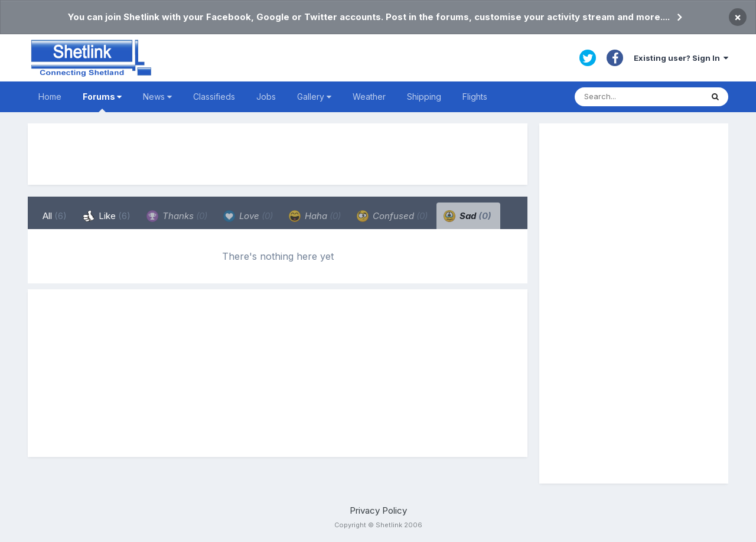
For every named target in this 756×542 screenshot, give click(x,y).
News (157, 97)
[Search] (638, 97)
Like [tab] (107, 216)
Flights (475, 97)
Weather (369, 97)
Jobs (266, 97)
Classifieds (214, 97)
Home (50, 97)
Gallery (314, 97)
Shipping (424, 97)
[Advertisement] (278, 154)
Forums (102, 102)
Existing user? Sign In (681, 58)
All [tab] (55, 216)
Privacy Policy (378, 510)
